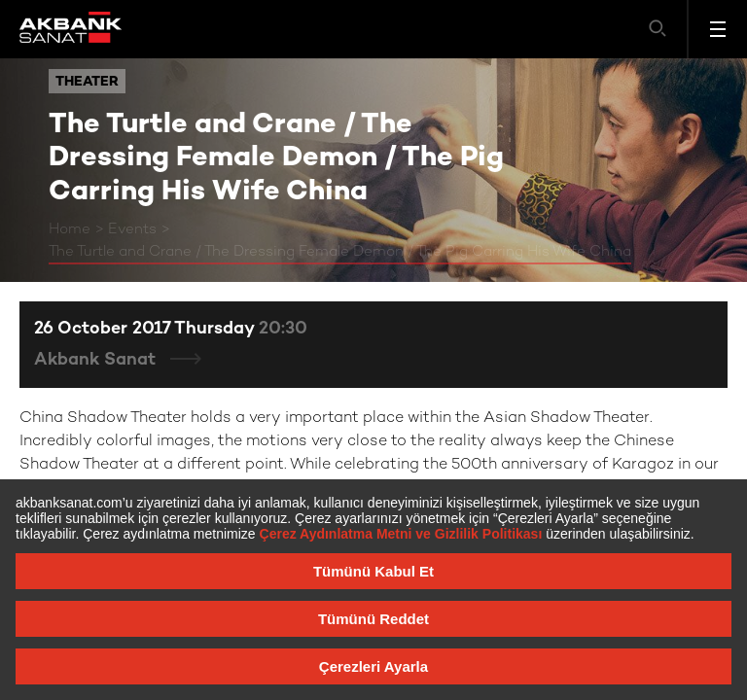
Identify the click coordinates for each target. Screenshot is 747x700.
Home (70, 229)
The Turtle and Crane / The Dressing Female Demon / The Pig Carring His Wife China (340, 252)
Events (132, 229)
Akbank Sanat (97, 360)
